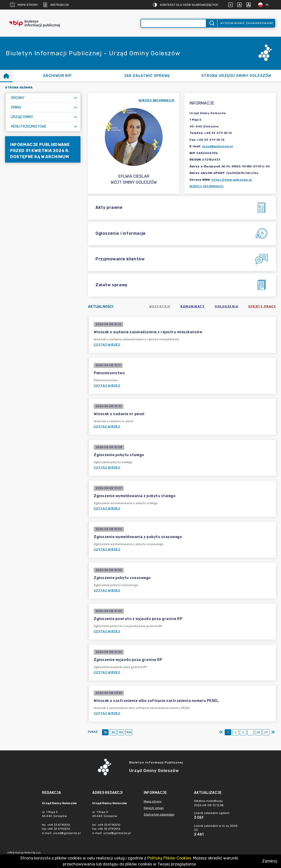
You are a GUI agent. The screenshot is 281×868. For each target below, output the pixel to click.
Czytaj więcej (107, 345)
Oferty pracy (262, 306)
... (251, 732)
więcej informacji (157, 100)
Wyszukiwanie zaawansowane (247, 23)
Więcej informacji (207, 186)
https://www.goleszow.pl (232, 180)
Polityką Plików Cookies (169, 858)
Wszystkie (160, 306)
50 (121, 732)
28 (258, 732)
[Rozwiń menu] (75, 98)
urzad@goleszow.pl (217, 146)
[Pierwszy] (221, 732)
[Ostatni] (273, 732)
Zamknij (270, 861)
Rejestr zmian (154, 808)
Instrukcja (56, 5)
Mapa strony (24, 5)
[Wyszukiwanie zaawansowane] (173, 23)
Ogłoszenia (226, 306)
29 (266, 732)
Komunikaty (193, 306)
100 (129, 732)
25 (113, 732)
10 (105, 732)
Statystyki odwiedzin (159, 814)
